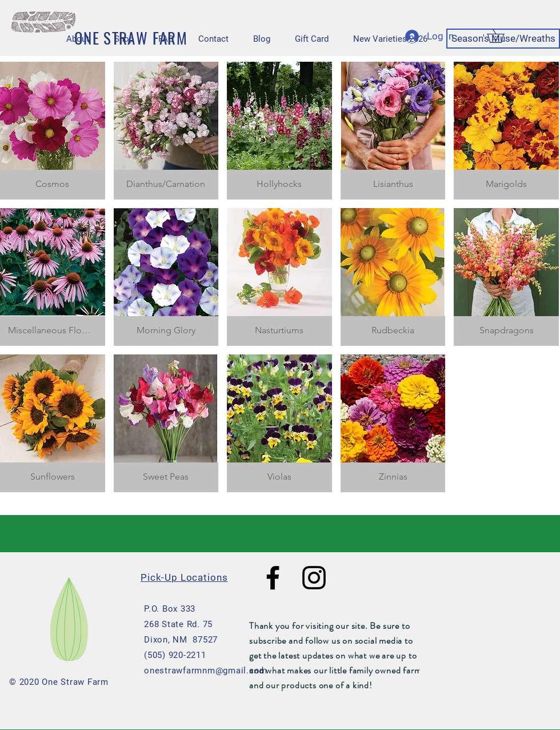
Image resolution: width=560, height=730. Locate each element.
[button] (502, 36)
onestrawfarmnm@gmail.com (206, 671)
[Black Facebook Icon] (273, 578)
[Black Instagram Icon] (314, 578)
